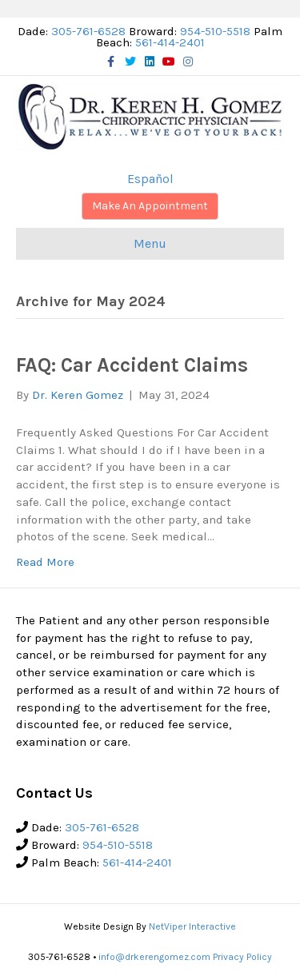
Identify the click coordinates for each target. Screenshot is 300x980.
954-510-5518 (215, 31)
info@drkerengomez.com (154, 957)
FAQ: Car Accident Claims (132, 365)
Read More (45, 562)
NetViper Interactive (192, 926)
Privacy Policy (242, 957)
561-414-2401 (170, 42)
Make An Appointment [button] (150, 206)
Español (150, 179)
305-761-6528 (88, 31)
